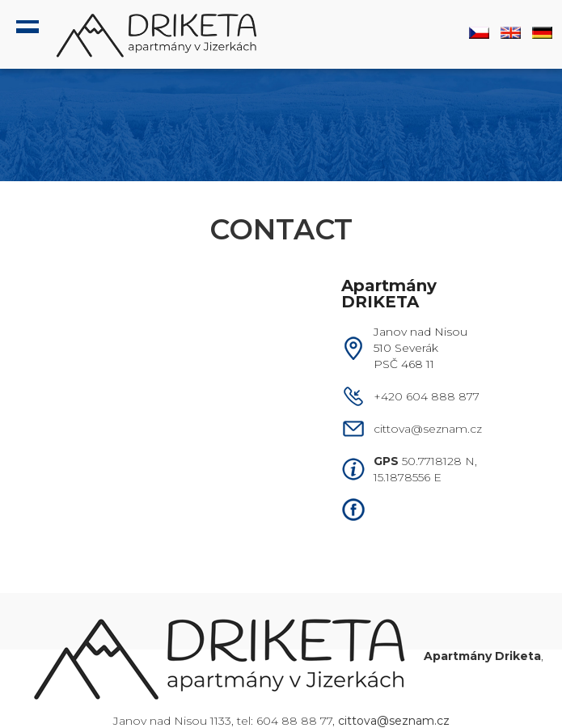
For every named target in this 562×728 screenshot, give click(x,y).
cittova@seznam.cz (428, 429)
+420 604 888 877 (427, 396)
